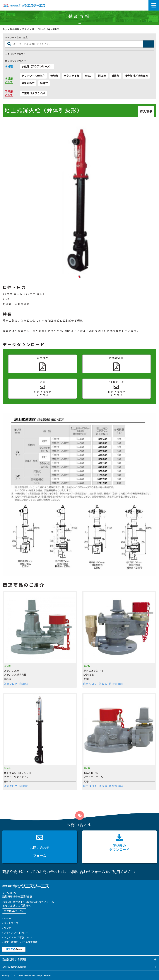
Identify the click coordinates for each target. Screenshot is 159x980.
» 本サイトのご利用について (17, 937)
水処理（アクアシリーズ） (37, 66)
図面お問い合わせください (43, 389)
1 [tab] (80, 277)
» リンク (7, 928)
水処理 (9, 66)
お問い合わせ (40, 847)
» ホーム (7, 918)
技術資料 (116, 684)
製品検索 (149, 44)
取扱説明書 (116, 364)
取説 (24, 684)
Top (5, 29)
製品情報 (15, 29)
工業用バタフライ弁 (33, 93)
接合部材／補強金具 (136, 76)
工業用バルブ (9, 93)
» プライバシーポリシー (15, 933)
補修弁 (115, 76)
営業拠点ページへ (14, 911)
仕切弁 (54, 76)
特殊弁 (44, 83)
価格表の (119, 843)
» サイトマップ (10, 923)
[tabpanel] (79, 198)
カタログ (43, 364)
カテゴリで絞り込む (15, 54)
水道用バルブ (9, 80)
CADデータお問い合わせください (116, 389)
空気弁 (89, 76)
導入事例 (146, 111)
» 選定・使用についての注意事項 (20, 942)
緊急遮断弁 (28, 83)
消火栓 (26, 29)
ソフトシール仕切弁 (33, 76)
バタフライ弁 (71, 76)
